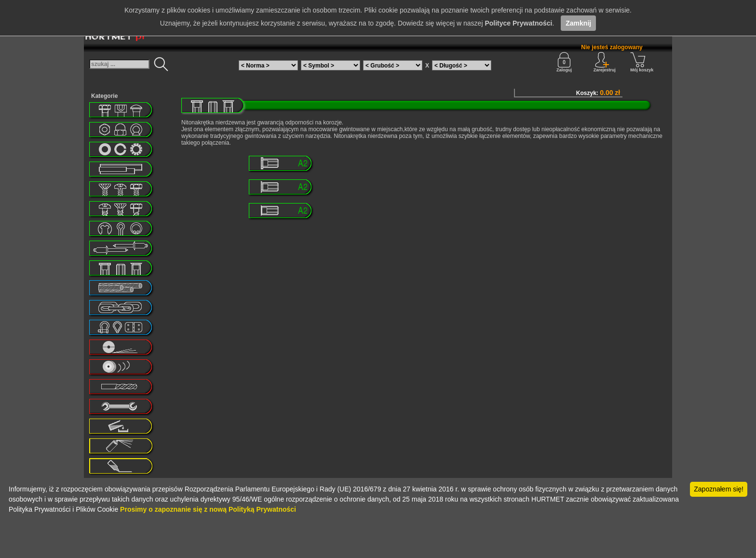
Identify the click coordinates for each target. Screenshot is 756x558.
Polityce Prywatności (518, 23)
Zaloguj (564, 62)
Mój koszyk (642, 62)
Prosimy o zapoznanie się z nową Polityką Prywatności (208, 509)
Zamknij (578, 23)
